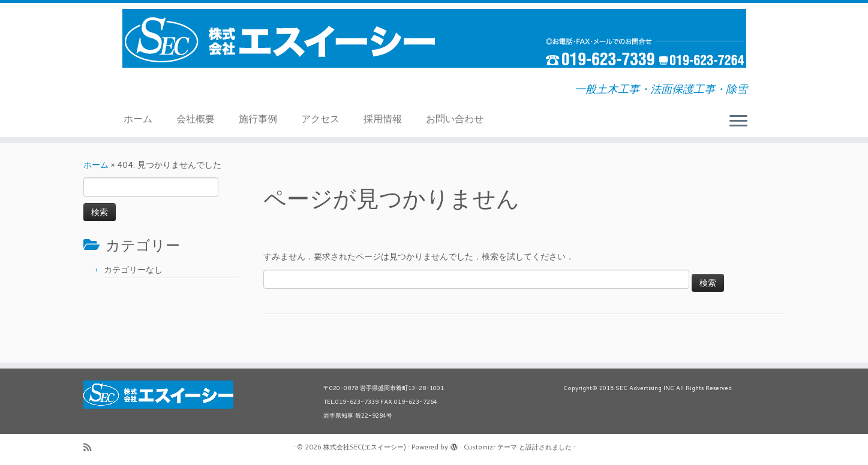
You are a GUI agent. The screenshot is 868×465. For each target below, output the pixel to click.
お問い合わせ (455, 118)
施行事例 (258, 118)
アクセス (320, 118)
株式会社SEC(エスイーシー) (365, 447)
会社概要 (196, 118)
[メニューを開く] (738, 122)
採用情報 (383, 118)
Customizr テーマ (490, 447)
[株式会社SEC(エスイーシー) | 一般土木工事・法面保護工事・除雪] (434, 38)
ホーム (138, 118)
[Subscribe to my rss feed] (91, 447)
